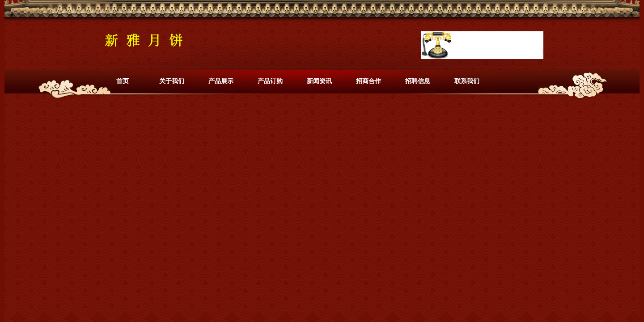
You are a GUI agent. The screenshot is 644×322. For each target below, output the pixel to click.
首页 (123, 81)
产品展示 (221, 81)
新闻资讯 (319, 81)
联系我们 (467, 81)
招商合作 (369, 81)
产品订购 (270, 81)
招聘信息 (418, 81)
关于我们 (172, 81)
